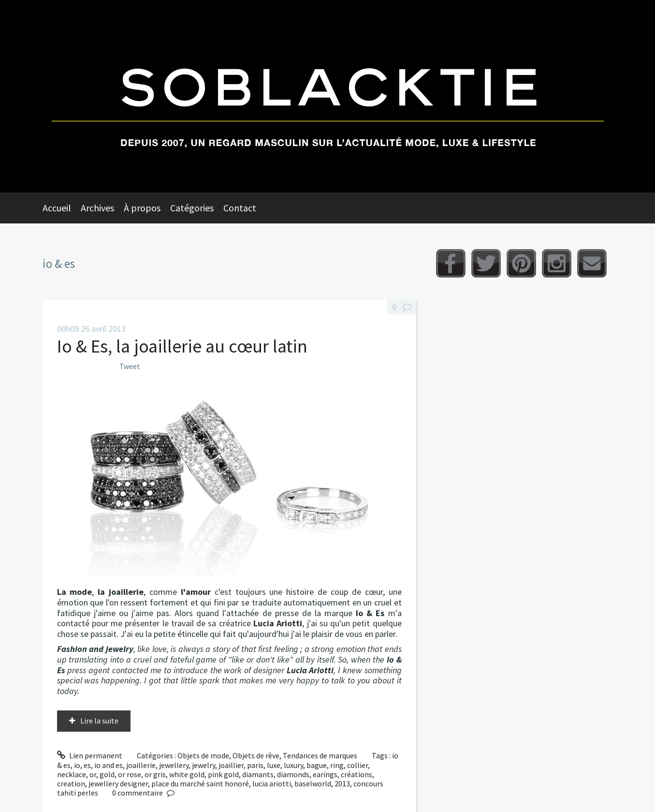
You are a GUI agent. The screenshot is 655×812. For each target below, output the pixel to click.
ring (337, 765)
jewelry (204, 765)
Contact (240, 208)
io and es (109, 765)
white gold (187, 774)
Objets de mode (203, 755)
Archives (97, 208)
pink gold (223, 774)
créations (357, 774)
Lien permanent (90, 755)
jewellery (174, 765)
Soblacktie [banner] (327, 96)
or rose (130, 774)
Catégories (192, 208)
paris (255, 765)
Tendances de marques (320, 755)
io (77, 765)
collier (357, 765)
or (93, 774)
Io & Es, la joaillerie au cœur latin (182, 346)
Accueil (57, 208)
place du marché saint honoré (200, 783)
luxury (293, 765)
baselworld (313, 783)
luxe (274, 765)
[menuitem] (62, 208)
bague (317, 765)
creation (71, 783)
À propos (142, 208)
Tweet (130, 366)
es (87, 765)
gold (107, 774)
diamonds (293, 774)
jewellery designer (118, 783)
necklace (72, 774)
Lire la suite (99, 721)
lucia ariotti (272, 783)
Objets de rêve (256, 755)
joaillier (231, 765)
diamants (258, 774)
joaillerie (141, 765)
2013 (342, 783)
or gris (155, 774)
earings (325, 774)
